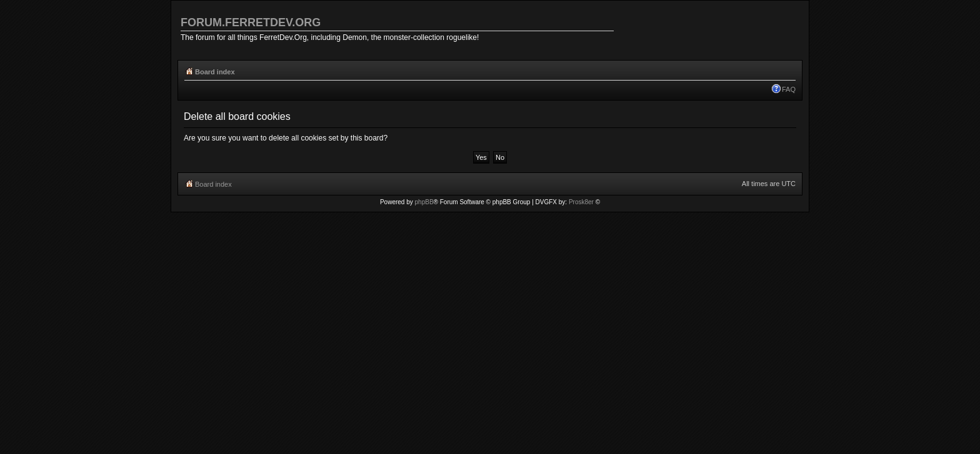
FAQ (789, 89)
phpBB (424, 202)
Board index (215, 72)
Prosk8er (581, 202)
